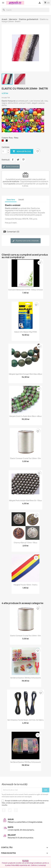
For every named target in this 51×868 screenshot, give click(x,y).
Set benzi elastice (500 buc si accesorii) (26, 762)
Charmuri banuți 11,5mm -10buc (26, 543)
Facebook (4, 810)
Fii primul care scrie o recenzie (26, 241)
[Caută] (25, 10)
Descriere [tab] (11, 200)
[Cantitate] (4, 151)
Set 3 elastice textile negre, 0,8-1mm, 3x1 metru (26, 720)
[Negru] (7, 141)
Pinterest (23, 160)
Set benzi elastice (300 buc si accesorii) (26, 678)
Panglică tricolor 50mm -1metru (26, 585)
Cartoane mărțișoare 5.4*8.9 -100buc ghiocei (26, 290)
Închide (26, 861)
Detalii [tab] (21, 200)
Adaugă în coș (22, 151)
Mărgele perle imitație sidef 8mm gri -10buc (25, 500)
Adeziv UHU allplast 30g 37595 (25, 332)
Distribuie (13, 160)
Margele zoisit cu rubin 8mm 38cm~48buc (26, 416)
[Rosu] (3, 141)
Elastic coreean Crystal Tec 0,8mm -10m (25, 458)
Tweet (18, 160)
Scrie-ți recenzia (11, 167)
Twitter (10, 810)
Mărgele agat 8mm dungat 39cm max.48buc (25, 374)
